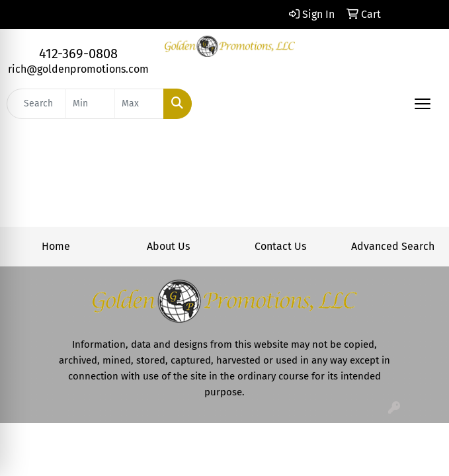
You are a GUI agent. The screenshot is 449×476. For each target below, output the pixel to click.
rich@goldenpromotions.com (78, 69)
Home (56, 246)
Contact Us (280, 246)
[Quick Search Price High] (139, 104)
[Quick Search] (36, 104)
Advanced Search (393, 246)
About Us (168, 246)
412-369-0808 (78, 54)
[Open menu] (423, 104)
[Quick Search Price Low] (90, 104)
